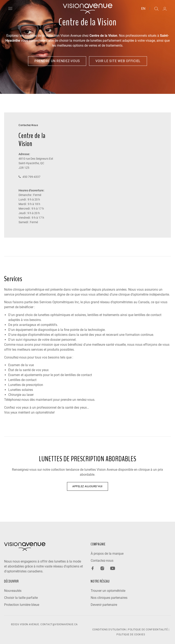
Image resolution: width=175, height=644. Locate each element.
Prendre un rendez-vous (57, 61)
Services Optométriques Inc (59, 302)
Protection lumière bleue (22, 605)
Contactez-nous (102, 561)
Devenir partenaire (104, 605)
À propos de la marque (107, 554)
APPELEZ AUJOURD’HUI (87, 486)
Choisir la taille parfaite (21, 598)
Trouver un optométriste (108, 591)
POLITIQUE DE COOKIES (131, 635)
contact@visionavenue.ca (59, 624)
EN (143, 9)
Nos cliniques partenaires (109, 598)
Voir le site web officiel (118, 61)
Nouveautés (13, 591)
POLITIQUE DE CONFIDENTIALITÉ (148, 630)
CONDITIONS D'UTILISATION (109, 630)
